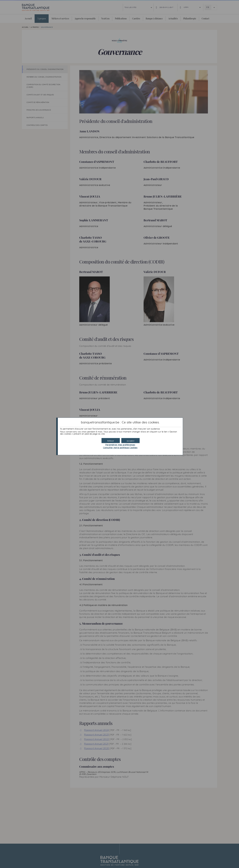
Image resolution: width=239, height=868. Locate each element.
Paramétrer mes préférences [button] (120, 445)
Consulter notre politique (120, 448)
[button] (130, 441)
